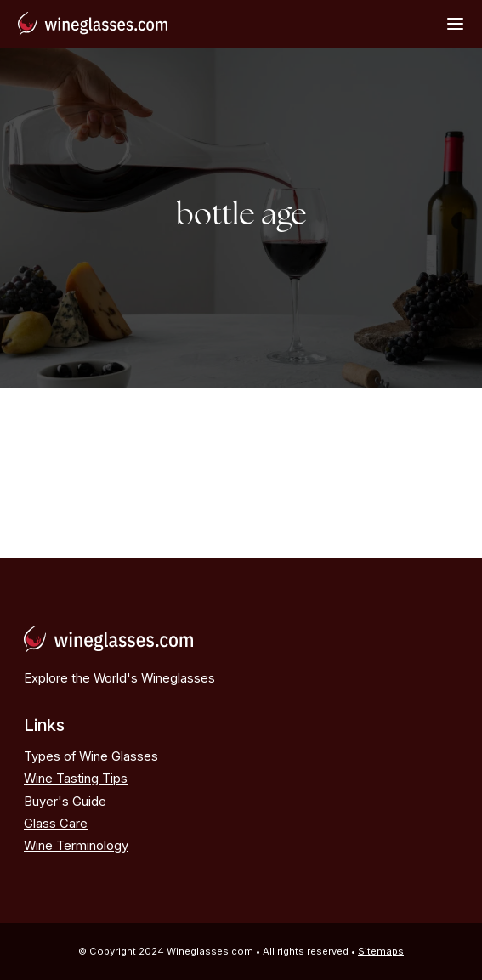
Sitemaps (381, 951)
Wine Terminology (76, 846)
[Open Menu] (455, 23)
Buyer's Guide (65, 802)
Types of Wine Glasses (91, 756)
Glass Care (56, 824)
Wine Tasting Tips (76, 779)
